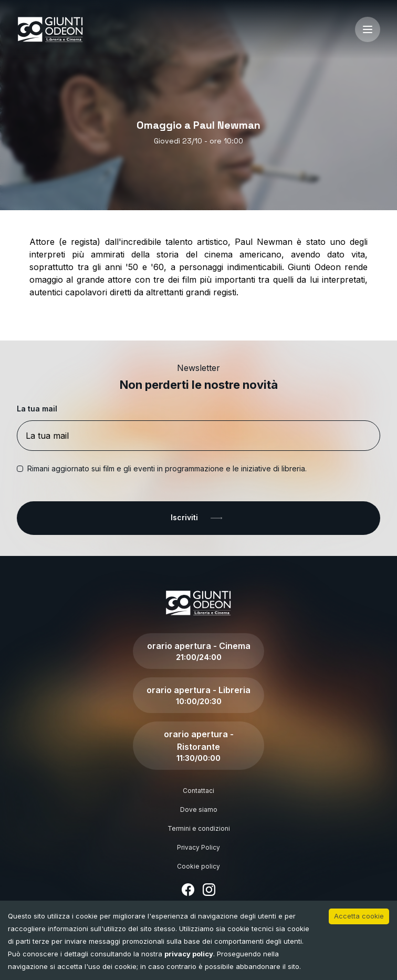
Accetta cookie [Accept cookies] (359, 916)
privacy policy (189, 954)
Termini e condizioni (199, 828)
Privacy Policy (198, 847)
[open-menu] (368, 29)
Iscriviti (198, 518)
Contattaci (198, 791)
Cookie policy (198, 866)
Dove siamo (199, 809)
